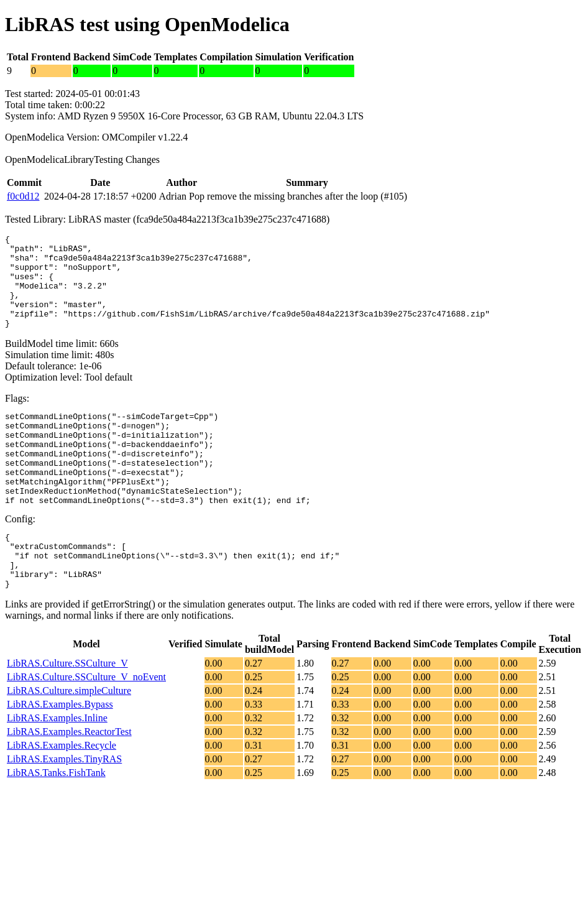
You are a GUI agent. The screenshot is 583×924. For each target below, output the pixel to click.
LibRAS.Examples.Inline (57, 766)
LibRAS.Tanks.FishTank (56, 821)
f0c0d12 (23, 196)
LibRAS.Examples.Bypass (60, 753)
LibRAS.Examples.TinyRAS (64, 807)
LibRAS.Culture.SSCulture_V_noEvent (86, 725)
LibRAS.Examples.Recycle (62, 794)
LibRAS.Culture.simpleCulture (69, 739)
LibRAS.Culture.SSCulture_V (67, 712)
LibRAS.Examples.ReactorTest (69, 780)
